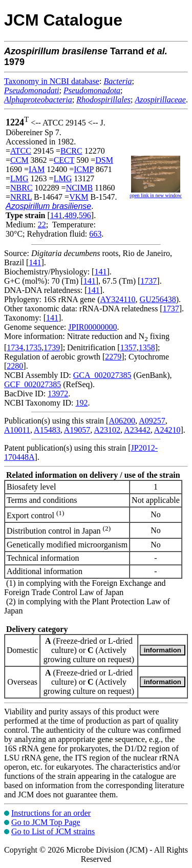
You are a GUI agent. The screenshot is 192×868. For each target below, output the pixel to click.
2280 (15, 366)
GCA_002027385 (102, 375)
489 (71, 215)
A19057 (77, 430)
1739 (52, 347)
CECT (64, 160)
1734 (15, 347)
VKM (79, 197)
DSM (104, 160)
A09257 (152, 421)
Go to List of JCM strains (53, 831)
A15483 (47, 430)
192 (81, 403)
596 (85, 215)
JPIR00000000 (92, 327)
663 (95, 234)
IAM (37, 169)
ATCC (21, 151)
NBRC (22, 188)
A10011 (17, 430)
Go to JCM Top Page (46, 822)
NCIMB (79, 188)
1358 (147, 347)
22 (42, 225)
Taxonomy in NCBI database (52, 81)
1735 (33, 347)
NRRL (21, 197)
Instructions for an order (51, 813)
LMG (19, 178)
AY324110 (118, 299)
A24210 (167, 430)
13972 (58, 394)
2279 (113, 357)
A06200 (122, 421)
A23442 (137, 430)
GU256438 (158, 299)
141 (56, 215)
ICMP (84, 169)
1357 (129, 347)
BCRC (71, 151)
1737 (148, 281)
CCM (19, 160)
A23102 (107, 430)
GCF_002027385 (33, 384)
